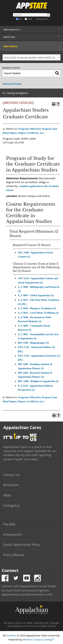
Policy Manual (14, 555)
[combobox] (32, 57)
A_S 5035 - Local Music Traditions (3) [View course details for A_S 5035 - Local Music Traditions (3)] (38, 313)
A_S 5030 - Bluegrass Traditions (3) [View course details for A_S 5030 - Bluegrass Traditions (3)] (37, 308)
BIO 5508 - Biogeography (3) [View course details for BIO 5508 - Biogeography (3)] (33, 343)
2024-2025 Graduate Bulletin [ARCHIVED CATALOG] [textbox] (32, 57)
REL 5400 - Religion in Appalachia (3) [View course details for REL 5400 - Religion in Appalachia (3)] (38, 381)
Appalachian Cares (22, 427)
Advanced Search (12, 84)
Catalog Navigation (17, 93)
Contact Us (12, 475)
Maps (7, 495)
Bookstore (11, 485)
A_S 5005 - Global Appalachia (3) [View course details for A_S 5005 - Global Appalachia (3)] (36, 295)
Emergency (12, 505)
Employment (13, 534)
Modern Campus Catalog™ (38, 639)
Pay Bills (9, 524)
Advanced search (42, 19)
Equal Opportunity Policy (22, 545)
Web (19, 19)
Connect (10, 570)
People (28, 19)
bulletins (11, 635)
